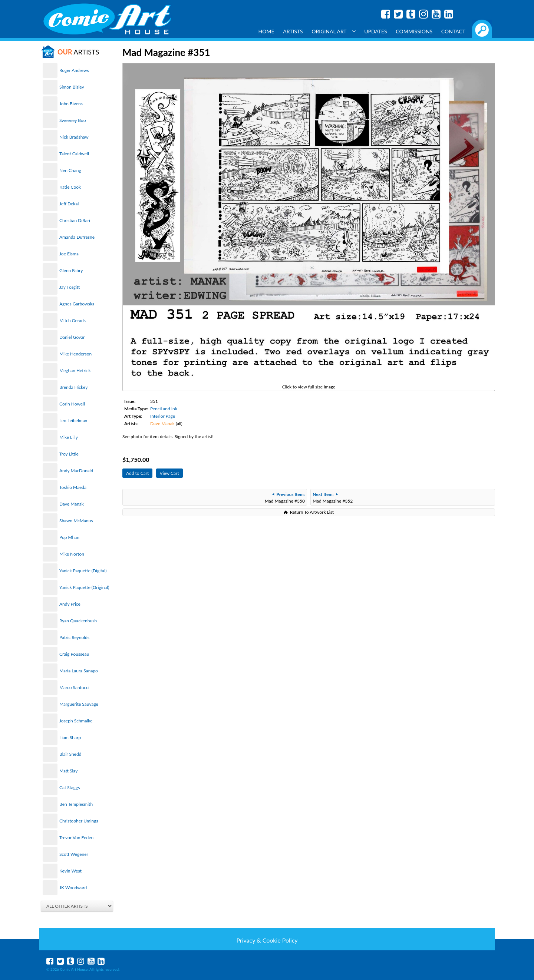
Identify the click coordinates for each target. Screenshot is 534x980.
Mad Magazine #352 (333, 498)
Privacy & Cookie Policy (267, 940)
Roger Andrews (74, 70)
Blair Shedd (70, 754)
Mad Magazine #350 (285, 498)
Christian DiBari (75, 220)
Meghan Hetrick (75, 370)
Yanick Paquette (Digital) (83, 571)
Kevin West (70, 871)
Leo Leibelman (73, 421)
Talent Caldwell (74, 154)
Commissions (414, 31)
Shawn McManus (76, 521)
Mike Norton (72, 554)
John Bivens (71, 104)
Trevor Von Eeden (76, 837)
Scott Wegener (74, 854)
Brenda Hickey (73, 387)
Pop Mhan (69, 537)
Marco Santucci (74, 687)
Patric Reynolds (74, 637)
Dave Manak (72, 504)
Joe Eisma (69, 254)
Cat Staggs (70, 787)
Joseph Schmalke (76, 721)
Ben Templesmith (76, 804)
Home (266, 31)
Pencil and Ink (164, 409)
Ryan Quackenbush (78, 621)
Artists (293, 31)
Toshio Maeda (73, 487)
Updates (376, 31)
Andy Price (70, 604)
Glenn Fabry (71, 270)
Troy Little (69, 454)
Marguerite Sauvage (79, 704)
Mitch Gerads (72, 320)
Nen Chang (70, 170)
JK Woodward (73, 888)
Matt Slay (68, 771)
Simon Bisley (72, 87)
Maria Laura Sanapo (79, 671)
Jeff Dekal (69, 204)
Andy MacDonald (76, 471)
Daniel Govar (72, 337)
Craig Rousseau (74, 654)
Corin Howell (72, 404)
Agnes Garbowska (77, 304)
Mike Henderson (75, 354)
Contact (453, 31)
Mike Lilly (69, 437)
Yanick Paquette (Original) (84, 587)
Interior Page (163, 416)
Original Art (333, 31)
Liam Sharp (70, 737)
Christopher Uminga (79, 821)
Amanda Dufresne (77, 237)
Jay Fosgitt (70, 287)
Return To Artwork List (312, 512)
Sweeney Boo (72, 120)
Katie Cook (70, 187)
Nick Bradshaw (74, 137)
